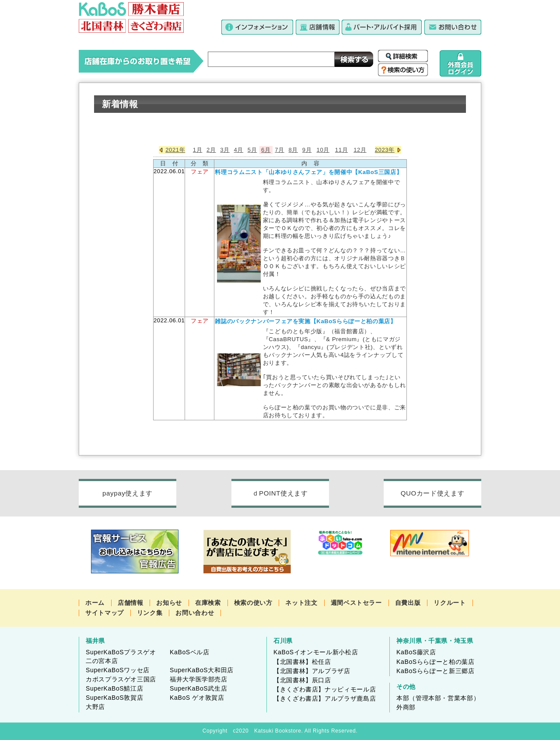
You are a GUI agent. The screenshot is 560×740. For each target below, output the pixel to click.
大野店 (95, 707)
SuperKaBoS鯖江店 (114, 688)
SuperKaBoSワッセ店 (118, 670)
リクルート (450, 603)
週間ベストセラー (356, 603)
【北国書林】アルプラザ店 (312, 671)
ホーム (95, 603)
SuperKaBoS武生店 (198, 688)
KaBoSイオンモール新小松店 (316, 652)
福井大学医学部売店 (199, 679)
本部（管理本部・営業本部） (438, 698)
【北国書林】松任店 (302, 662)
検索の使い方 (253, 603)
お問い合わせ (195, 613)
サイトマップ (105, 613)
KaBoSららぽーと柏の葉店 (436, 662)
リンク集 (150, 613)
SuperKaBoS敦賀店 (114, 698)
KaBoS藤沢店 (416, 652)
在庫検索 (208, 603)
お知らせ (169, 603)
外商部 (406, 707)
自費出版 (408, 603)
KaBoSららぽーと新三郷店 (436, 671)
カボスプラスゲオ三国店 (121, 679)
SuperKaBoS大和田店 (202, 670)
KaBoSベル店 (190, 652)
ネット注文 (301, 603)
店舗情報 (131, 603)
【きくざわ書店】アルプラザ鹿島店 (325, 698)
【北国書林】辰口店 (302, 680)
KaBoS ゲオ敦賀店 (197, 698)
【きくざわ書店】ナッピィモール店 (325, 689)
